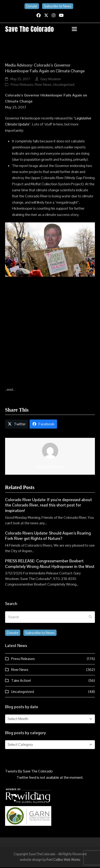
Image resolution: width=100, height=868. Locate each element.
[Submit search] (90, 618)
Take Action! (21, 681)
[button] (83, 29)
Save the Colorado (31, 29)
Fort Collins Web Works (64, 860)
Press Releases (22, 85)
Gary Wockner (51, 80)
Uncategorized (64, 85)
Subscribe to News (58, 6)
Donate (32, 6)
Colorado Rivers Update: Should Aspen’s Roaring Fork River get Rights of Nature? (48, 537)
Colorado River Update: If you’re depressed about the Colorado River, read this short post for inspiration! (48, 506)
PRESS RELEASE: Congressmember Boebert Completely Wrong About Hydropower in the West (50, 565)
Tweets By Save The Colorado (29, 772)
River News (43, 85)
